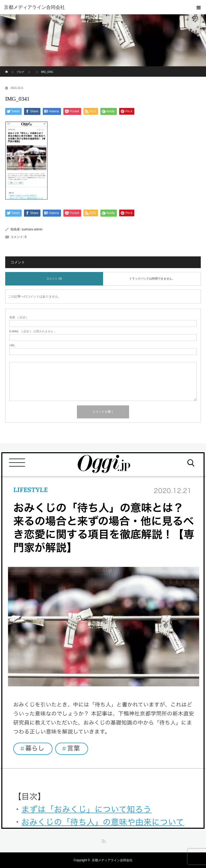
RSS (103, 840)
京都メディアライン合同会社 (112, 860)
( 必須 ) (18, 317)
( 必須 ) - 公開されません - (32, 331)
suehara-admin (32, 229)
